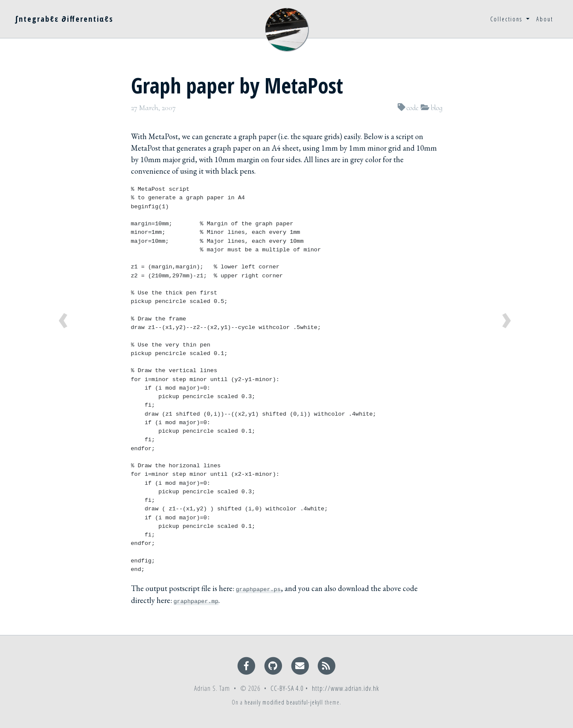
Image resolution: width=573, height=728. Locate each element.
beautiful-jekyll (305, 702)
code (413, 108)
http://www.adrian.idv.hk (346, 688)
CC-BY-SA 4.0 (287, 688)
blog (437, 108)
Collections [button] (507, 19)
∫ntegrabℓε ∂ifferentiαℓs (64, 19)
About (545, 19)
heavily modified (265, 702)
